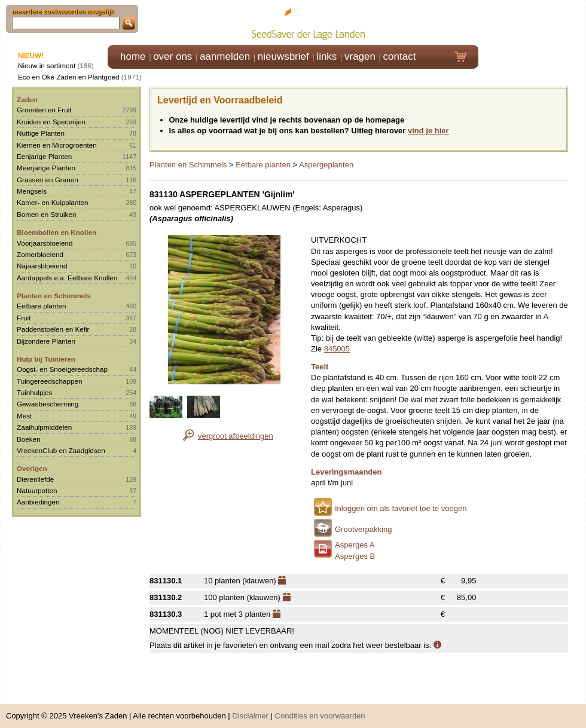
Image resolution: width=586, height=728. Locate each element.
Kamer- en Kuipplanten (53, 202)
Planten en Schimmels (54, 296)
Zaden (27, 100)
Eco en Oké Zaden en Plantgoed (69, 77)
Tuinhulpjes (34, 392)
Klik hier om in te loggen (532, 22)
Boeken (29, 439)
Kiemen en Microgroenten (57, 145)
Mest (24, 416)
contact (400, 56)
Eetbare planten (42, 306)
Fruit (24, 318)
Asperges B (355, 556)
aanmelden (225, 56)
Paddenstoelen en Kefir (53, 329)
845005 (337, 349)
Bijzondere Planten (46, 341)
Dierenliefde (35, 479)
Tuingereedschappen (49, 381)
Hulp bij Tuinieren (46, 359)
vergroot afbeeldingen (236, 436)
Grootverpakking (363, 529)
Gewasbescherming (48, 404)
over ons (173, 56)
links (326, 56)
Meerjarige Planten (46, 168)
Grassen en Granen (48, 180)
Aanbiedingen (38, 502)
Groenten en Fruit (44, 110)
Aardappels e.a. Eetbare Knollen (67, 278)
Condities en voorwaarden (320, 710)
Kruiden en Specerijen (51, 122)
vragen (360, 56)
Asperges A (355, 545)
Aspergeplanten (326, 165)
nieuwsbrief (283, 56)
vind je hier (428, 131)
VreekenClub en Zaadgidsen (61, 450)
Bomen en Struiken (46, 214)
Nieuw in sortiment (47, 65)
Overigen (32, 468)
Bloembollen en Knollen (57, 232)
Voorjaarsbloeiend (45, 243)
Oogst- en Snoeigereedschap (62, 369)
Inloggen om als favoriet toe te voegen (401, 508)
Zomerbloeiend (40, 254)
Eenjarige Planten (44, 156)
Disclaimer (250, 710)
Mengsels (32, 191)
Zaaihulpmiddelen (44, 427)
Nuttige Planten (41, 133)
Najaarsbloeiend (42, 266)
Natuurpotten (37, 490)
